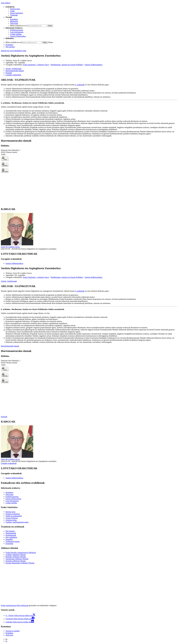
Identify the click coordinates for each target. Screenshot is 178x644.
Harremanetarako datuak (10, 346)
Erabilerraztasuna (17, 30)
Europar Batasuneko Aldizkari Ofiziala (20, 563)
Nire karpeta (10, 47)
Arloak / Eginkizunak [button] (13, 69)
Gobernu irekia (11, 520)
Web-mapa (14, 23)
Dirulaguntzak (11, 533)
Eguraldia (9, 539)
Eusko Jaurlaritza (17, 13)
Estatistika (9, 544)
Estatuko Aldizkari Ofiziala (16, 561)
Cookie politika (16, 34)
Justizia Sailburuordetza (93, 65)
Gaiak (12, 11)
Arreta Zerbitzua (12, 518)
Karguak (4, 417)
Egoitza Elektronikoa (18, 36)
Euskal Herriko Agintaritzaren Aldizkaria (21, 553)
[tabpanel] (89, 108)
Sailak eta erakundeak (14, 516)
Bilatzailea (14, 21)
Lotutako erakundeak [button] (13, 75)
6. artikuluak (80, 85)
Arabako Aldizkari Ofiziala (16, 555)
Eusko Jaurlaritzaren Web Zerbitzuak (15, 605)
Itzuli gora (9, 635)
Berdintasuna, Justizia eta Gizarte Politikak (67, 65)
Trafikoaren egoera (13, 541)
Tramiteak (14, 15)
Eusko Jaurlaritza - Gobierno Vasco (36, 65)
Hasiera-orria (15, 9)
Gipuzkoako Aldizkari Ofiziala (17, 559)
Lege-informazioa (17, 32)
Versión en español (13, 631)
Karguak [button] (9, 73)
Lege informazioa (12, 501)
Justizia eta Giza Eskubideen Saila (14, 51)
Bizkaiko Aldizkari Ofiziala (16, 557)
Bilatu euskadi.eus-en (18, 26)
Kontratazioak (11, 535)
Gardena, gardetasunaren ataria (17, 522)
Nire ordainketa (11, 537)
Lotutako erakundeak (9, 463)
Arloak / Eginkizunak (9, 281)
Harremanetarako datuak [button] (15, 71)
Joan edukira (6, 3)
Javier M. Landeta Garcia (22, 60)
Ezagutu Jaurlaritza (13, 514)
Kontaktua (14, 19)
